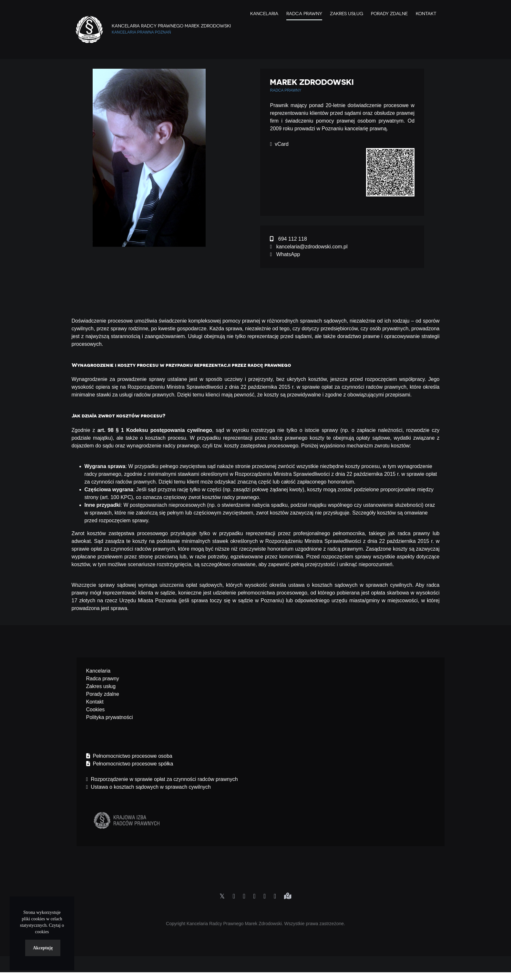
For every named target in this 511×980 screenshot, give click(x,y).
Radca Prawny (304, 14)
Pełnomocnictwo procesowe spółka (130, 764)
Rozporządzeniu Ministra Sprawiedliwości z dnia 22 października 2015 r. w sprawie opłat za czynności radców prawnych (267, 387)
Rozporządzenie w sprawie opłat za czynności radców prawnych (162, 779)
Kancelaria (264, 14)
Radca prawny (103, 679)
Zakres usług (101, 686)
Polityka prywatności (110, 717)
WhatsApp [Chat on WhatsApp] (285, 254)
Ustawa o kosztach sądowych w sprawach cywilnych (148, 787)
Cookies (96, 710)
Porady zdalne (389, 14)
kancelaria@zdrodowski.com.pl (309, 247)
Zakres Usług (346, 14)
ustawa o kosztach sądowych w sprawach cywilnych (350, 585)
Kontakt (426, 14)
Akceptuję (43, 948)
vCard (279, 144)
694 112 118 (288, 239)
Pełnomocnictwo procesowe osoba (129, 756)
